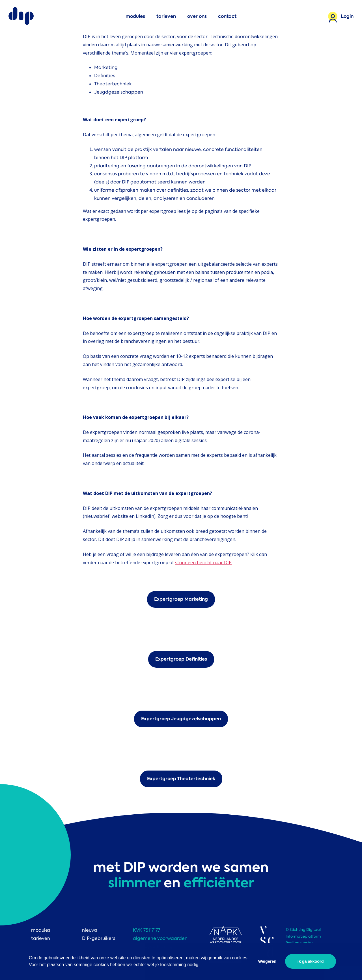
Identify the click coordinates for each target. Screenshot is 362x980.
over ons (197, 16)
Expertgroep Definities (181, 659)
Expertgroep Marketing (181, 599)
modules (135, 16)
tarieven (166, 16)
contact (227, 16)
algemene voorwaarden (160, 938)
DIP (21, 16)
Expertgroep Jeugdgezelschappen (181, 719)
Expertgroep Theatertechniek (181, 779)
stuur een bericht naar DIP (203, 563)
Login (347, 16)
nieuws (90, 930)
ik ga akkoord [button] (311, 961)
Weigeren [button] (267, 961)
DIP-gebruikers (99, 938)
